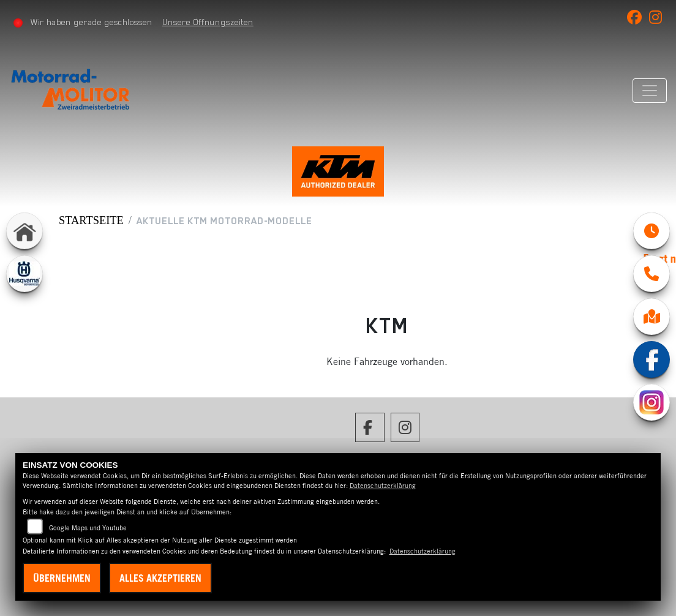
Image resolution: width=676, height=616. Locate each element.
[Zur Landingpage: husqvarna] (24, 274)
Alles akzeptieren (160, 578)
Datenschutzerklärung (383, 486)
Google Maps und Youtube (88, 528)
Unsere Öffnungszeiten (208, 22)
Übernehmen (62, 578)
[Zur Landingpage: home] (24, 231)
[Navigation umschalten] (650, 91)
